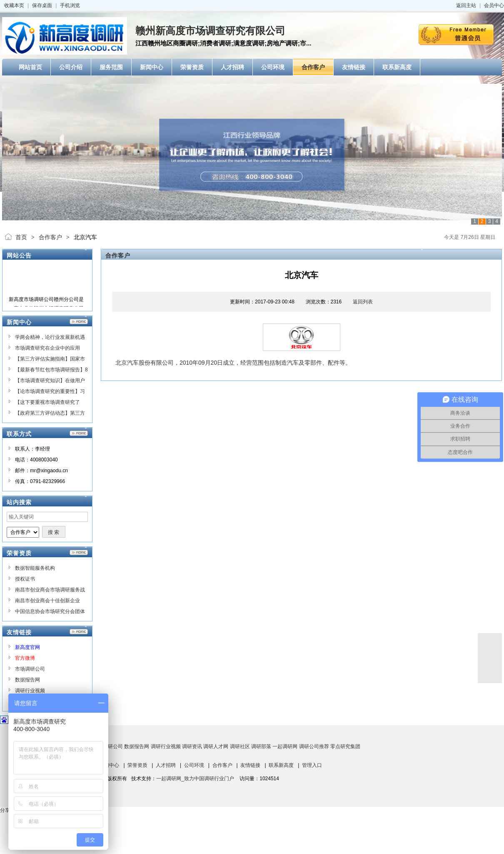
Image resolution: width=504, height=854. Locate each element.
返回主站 (466, 5)
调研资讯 (192, 746)
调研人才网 (216, 746)
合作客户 (50, 237)
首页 (21, 237)
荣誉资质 (137, 765)
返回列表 (363, 302)
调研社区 (240, 746)
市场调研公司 (30, 669)
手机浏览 (70, 5)
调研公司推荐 (314, 746)
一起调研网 (285, 746)
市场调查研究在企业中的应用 (47, 348)
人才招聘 (166, 765)
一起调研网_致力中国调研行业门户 (195, 779)
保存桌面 (42, 5)
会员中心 (494, 5)
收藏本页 (14, 5)
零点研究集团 (345, 746)
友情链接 (250, 765)
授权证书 (25, 579)
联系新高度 (281, 765)
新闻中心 (109, 765)
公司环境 (194, 765)
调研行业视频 (30, 691)
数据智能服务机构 (35, 568)
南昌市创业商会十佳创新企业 (47, 601)
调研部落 (261, 746)
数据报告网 (27, 680)
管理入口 (312, 765)
